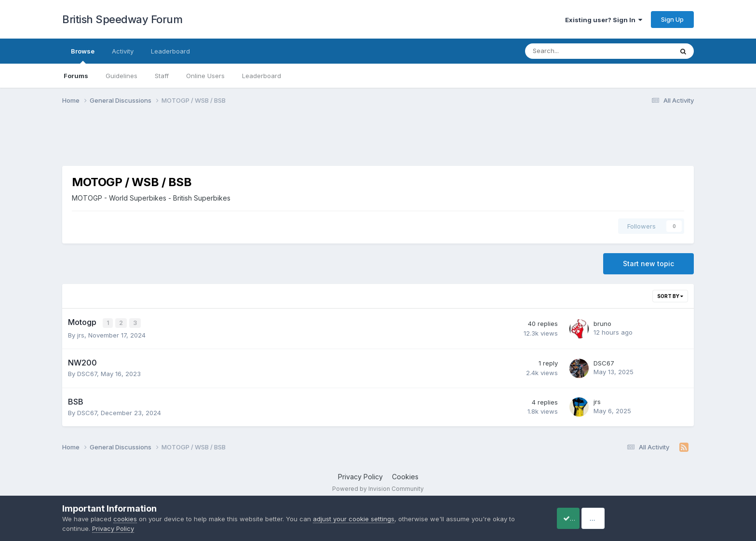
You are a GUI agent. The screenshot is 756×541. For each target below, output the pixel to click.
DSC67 (87, 373)
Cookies (405, 476)
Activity (123, 51)
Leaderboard (262, 76)
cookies (125, 519)
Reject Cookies (658, 518)
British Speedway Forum (122, 19)
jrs (81, 334)
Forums (76, 76)
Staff (162, 76)
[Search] (574, 51)
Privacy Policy (360, 476)
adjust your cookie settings (354, 519)
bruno (602, 323)
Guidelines (121, 76)
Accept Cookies (581, 518)
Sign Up (672, 19)
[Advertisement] (378, 141)
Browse (83, 55)
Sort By (670, 296)
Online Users (205, 76)
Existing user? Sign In (604, 20)
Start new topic (648, 264)
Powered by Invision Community (378, 488)
